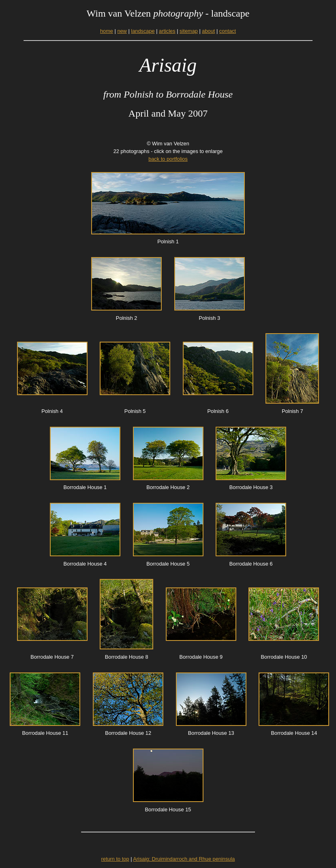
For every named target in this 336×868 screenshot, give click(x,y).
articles (167, 31)
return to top (115, 859)
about (208, 31)
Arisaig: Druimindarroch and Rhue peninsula (184, 859)
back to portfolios (168, 159)
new (122, 31)
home (107, 31)
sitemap (189, 31)
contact (228, 31)
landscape (143, 31)
